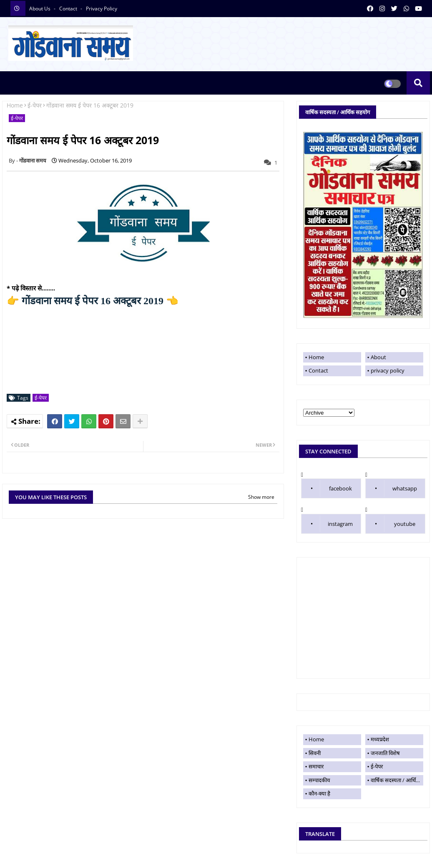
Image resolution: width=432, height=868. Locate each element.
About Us (40, 9)
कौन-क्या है (319, 793)
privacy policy (102, 9)
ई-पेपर (35, 105)
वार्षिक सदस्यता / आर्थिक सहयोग (397, 780)
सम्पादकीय (319, 780)
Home (15, 105)
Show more (261, 497)
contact (69, 9)
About (378, 357)
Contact (318, 370)
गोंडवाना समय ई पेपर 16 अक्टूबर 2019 (93, 301)
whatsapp (405, 488)
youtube (405, 524)
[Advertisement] (363, 618)
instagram (340, 524)
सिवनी (315, 753)
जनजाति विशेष (385, 753)
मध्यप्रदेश (380, 739)
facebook (340, 488)
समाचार (316, 766)
